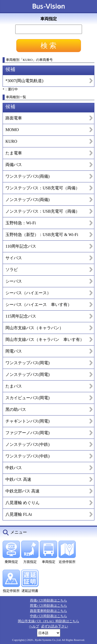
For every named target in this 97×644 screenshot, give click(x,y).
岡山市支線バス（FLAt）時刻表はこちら (48, 621)
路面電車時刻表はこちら (48, 611)
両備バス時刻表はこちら (48, 600)
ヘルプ (34, 626)
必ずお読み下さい (55, 626)
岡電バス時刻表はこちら (48, 606)
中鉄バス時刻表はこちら (48, 616)
